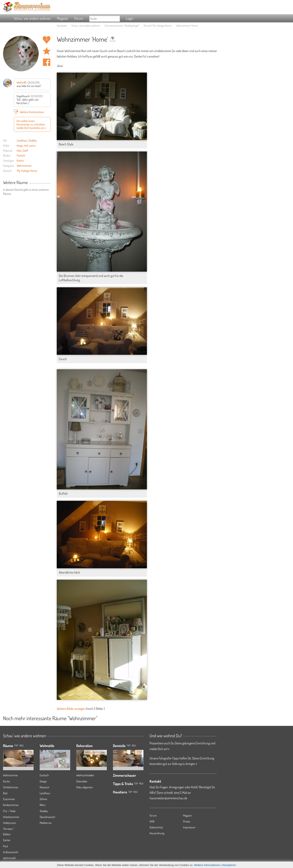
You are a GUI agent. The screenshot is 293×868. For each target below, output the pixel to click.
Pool (5, 846)
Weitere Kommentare (29, 112)
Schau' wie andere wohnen (32, 18)
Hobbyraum (10, 823)
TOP (16, 745)
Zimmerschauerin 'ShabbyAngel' (122, 26)
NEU (22, 745)
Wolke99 (21, 82)
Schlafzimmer (11, 787)
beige (20, 145)
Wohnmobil (9, 858)
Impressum (189, 827)
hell (26, 145)
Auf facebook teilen (47, 62)
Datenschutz (156, 827)
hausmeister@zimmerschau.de (168, 798)
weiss (32, 145)
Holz (19, 150)
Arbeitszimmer (11, 817)
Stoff (25, 150)
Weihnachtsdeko (85, 775)
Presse (187, 821)
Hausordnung (157, 833)
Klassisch (44, 787)
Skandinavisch (47, 817)
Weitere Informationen (207, 865)
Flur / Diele (9, 811)
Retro (43, 805)
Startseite (62, 26)
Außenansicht (11, 852)
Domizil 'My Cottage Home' (158, 26)
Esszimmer (9, 799)
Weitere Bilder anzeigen (71, 709)
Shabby (33, 140)
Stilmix (43, 799)
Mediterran (46, 823)
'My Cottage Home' (27, 171)
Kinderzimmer (11, 805)
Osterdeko (82, 781)
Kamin (20, 160)
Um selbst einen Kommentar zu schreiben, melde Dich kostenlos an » (31, 124)
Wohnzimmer (24, 166)
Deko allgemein (85, 787)
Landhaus (22, 140)
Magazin (63, 18)
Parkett (21, 155)
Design (43, 781)
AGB (152, 821)
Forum (79, 18)
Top (128, 745)
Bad (5, 793)
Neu (134, 745)
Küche (6, 781)
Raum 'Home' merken (47, 51)
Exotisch (44, 775)
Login (130, 18)
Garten (7, 840)
